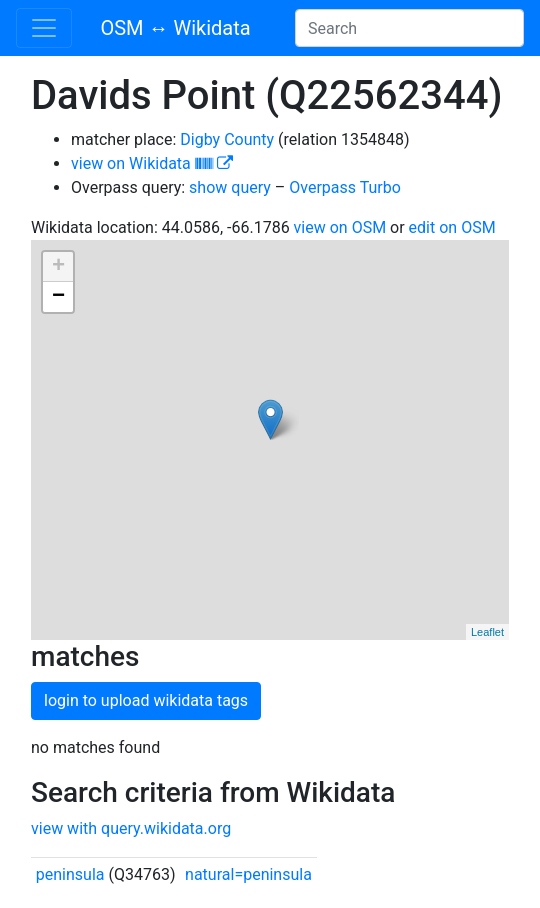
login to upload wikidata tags (146, 700)
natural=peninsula (248, 874)
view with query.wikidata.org (131, 828)
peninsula (70, 874)
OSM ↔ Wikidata (175, 28)
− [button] (58, 297)
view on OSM (340, 227)
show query (230, 187)
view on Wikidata (152, 163)
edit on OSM (452, 227)
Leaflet (487, 632)
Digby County (227, 139)
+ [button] (58, 267)
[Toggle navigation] (44, 28)
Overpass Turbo (345, 187)
